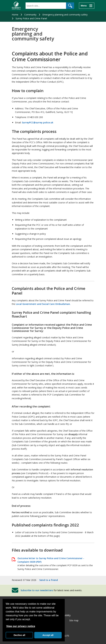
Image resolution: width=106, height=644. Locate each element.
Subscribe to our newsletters (37, 590)
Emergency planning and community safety (65, 15)
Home (15, 15)
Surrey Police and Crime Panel (31, 18)
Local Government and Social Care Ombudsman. (43, 304)
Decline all (19, 635)
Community (30, 15)
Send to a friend (49, 580)
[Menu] (87, 6)
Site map (74, 620)
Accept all (48, 635)
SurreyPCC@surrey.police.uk (38, 122)
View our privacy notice (21, 626)
